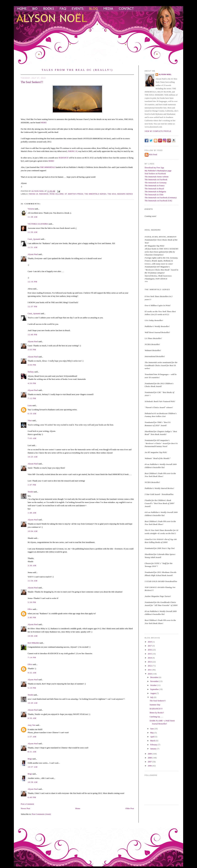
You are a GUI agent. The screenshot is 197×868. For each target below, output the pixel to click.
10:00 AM (33, 636)
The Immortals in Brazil (154, 189)
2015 (150, 654)
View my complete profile (158, 131)
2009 (150, 754)
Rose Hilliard (57, 194)
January (154, 749)
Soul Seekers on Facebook (155, 174)
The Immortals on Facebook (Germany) (161, 198)
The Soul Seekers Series (120, 194)
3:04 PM (32, 365)
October (154, 685)
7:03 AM (32, 438)
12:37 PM (32, 307)
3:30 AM (32, 565)
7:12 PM (32, 398)
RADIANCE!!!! (156, 709)
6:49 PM (32, 797)
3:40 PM (32, 617)
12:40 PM (32, 335)
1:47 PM (32, 485)
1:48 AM (32, 513)
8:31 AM (32, 752)
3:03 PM (32, 350)
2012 (150, 666)
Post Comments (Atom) (41, 814)
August (153, 693)
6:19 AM (32, 414)
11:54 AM (33, 581)
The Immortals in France (155, 186)
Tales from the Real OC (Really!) (77, 70)
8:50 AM (32, 718)
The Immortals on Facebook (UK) (158, 201)
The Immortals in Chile (154, 195)
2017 (150, 646)
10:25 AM (33, 457)
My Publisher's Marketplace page (158, 171)
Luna (30, 405)
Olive (30, 609)
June (152, 729)
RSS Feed (153, 154)
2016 (150, 650)
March (153, 741)
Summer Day (155, 705)
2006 (150, 766)
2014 (150, 658)
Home (78, 808)
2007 (150, 762)
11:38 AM (33, 217)
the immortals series (95, 194)
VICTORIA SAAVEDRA (38, 224)
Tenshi (30, 492)
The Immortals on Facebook (156, 180)
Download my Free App (154, 168)
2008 (150, 758)
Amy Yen (31, 725)
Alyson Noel (33, 254)
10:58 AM (33, 782)
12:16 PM (32, 282)
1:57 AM (32, 737)
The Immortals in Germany (156, 183)
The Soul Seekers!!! (158, 701)
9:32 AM (32, 673)
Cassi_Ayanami (34, 239)
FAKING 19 (72, 151)
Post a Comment (27, 804)
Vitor (30, 420)
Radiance (44, 194)
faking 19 (33, 194)
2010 (150, 674)
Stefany (31, 372)
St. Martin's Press (74, 194)
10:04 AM (33, 531)
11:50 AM (33, 232)
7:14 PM (32, 657)
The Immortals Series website (157, 177)
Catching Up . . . (156, 717)
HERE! (44, 122)
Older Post (130, 808)
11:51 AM (33, 247)
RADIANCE (63, 158)
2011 (150, 670)
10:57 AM (33, 767)
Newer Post (25, 808)
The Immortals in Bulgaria (155, 192)
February (154, 745)
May (152, 733)
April (153, 737)
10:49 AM (33, 703)
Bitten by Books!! (157, 713)
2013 (150, 662)
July (152, 697)
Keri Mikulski (33, 643)
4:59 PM (32, 383)
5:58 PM (32, 602)
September (155, 689)
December (155, 677)
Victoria (31, 209)
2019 (150, 642)
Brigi (30, 759)
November (155, 681)
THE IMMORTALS (48, 167)
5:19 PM (32, 688)
